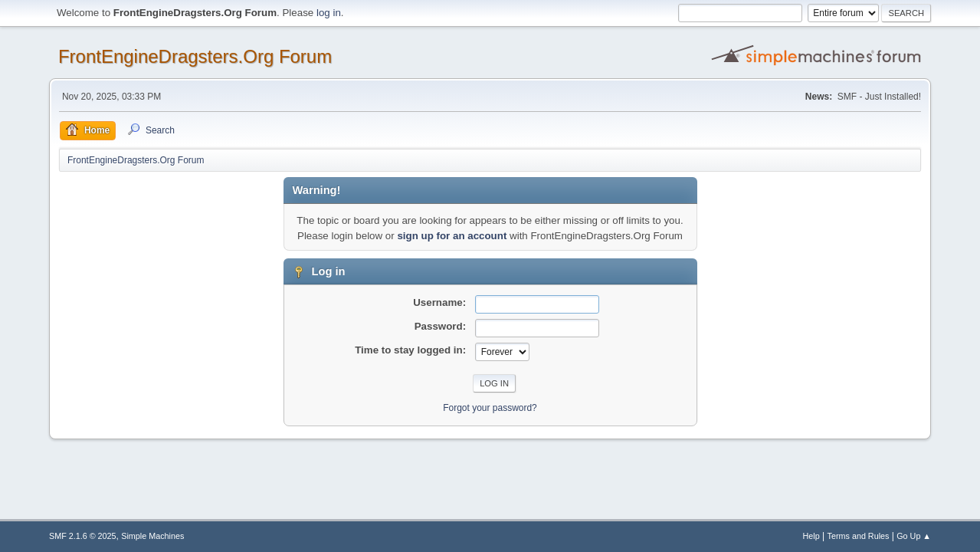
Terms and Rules (859, 536)
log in (329, 13)
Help (811, 536)
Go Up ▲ (914, 536)
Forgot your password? (490, 408)
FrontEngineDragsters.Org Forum (195, 56)
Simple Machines (152, 536)
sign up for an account (452, 236)
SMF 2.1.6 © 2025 (83, 536)
